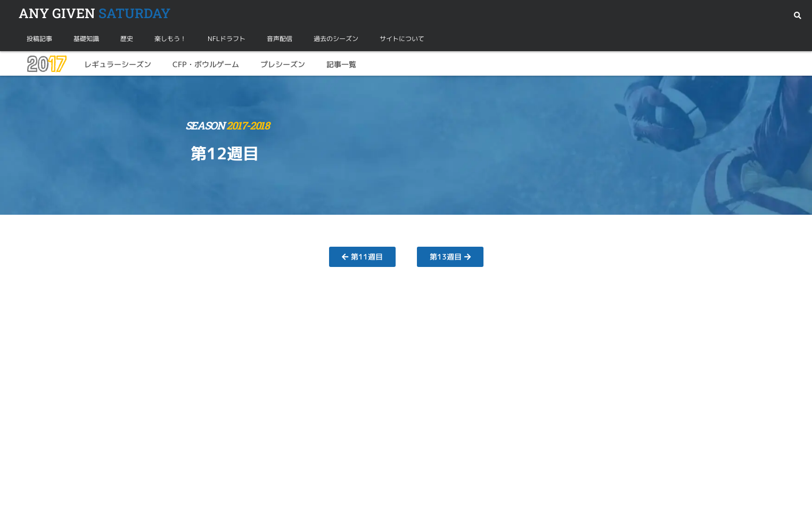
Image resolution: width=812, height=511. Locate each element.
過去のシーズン (336, 39)
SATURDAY (95, 13)
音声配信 (280, 39)
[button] (797, 16)
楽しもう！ (170, 39)
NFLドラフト (227, 39)
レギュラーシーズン (118, 64)
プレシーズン (283, 64)
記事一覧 (341, 64)
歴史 (127, 39)
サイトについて (402, 39)
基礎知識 (86, 39)
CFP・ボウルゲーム (206, 64)
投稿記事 (39, 39)
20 (46, 64)
